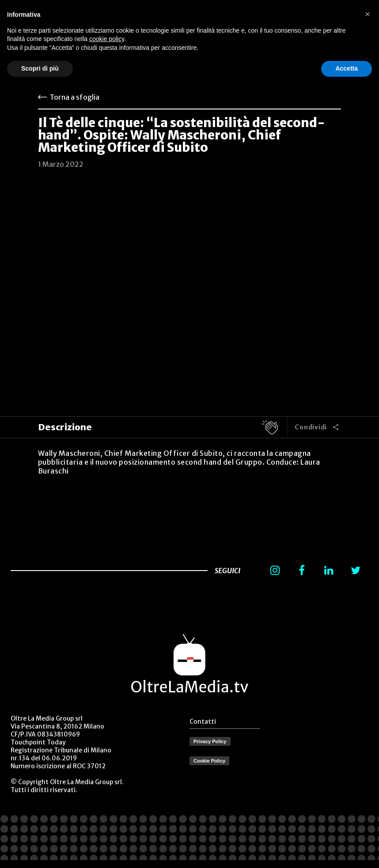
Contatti (203, 721)
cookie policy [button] (107, 39)
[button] (368, 14)
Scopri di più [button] (40, 68)
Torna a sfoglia (74, 97)
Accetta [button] (347, 68)
